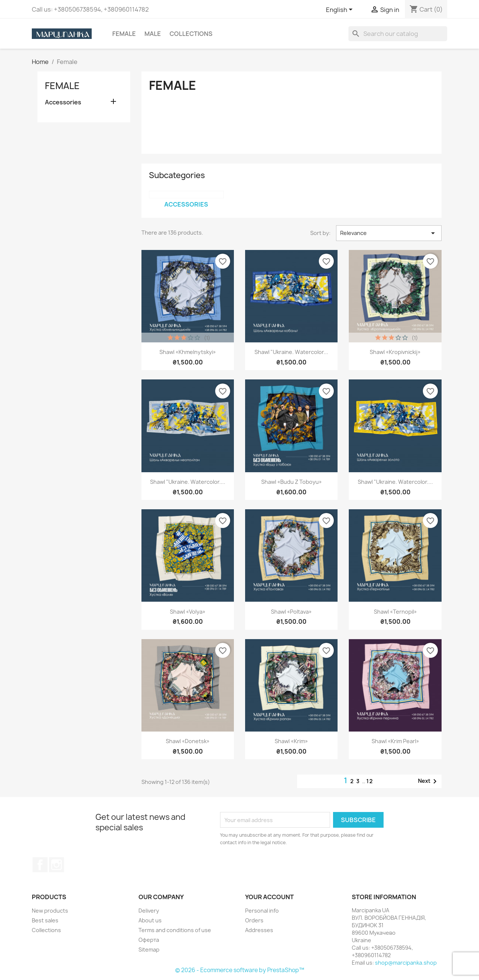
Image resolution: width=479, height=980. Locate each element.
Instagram (57, 865)
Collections (191, 34)
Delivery (149, 911)
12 (370, 781)
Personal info (262, 911)
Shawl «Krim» (291, 741)
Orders (254, 920)
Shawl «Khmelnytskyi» (188, 352)
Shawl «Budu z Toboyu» (292, 482)
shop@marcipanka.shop (406, 963)
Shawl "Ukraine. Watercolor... (291, 352)
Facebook (40, 865)
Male (153, 34)
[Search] (398, 34)
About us (150, 920)
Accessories (63, 102)
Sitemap (149, 950)
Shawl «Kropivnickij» (395, 352)
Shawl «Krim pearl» (395, 741)
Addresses (259, 930)
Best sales (45, 920)
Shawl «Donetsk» (188, 741)
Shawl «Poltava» (291, 612)
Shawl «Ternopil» (395, 612)
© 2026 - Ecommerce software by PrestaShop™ (240, 970)
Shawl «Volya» (188, 612)
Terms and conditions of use (175, 930)
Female (124, 34)
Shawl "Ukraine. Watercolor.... (188, 482)
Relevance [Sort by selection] (389, 233)
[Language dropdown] (341, 10)
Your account (269, 897)
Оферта (149, 940)
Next (429, 781)
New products (50, 911)
